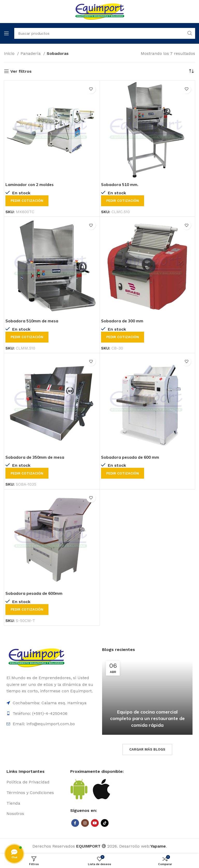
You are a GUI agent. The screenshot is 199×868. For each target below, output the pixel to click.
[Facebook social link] (75, 823)
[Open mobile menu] (6, 33)
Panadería (31, 53)
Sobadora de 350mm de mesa (36, 457)
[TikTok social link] (105, 823)
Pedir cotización (27, 201)
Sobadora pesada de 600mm (35, 593)
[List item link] (36, 782)
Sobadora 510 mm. (120, 184)
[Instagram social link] (85, 823)
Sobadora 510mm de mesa (33, 321)
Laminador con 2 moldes (30, 184)
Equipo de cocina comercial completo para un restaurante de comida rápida (147, 718)
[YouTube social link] (95, 823)
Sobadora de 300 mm (123, 321)
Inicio (10, 53)
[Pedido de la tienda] (191, 71)
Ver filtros (21, 71)
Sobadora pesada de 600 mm (131, 457)
